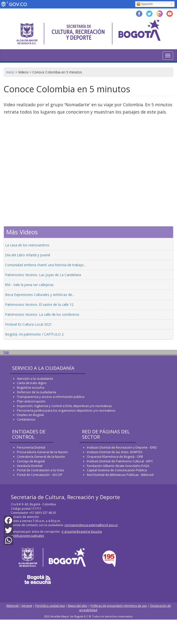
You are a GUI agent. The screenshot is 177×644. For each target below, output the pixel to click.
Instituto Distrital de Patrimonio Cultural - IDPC (120, 461)
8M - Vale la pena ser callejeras (29, 285)
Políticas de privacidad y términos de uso (119, 606)
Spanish (145, 4)
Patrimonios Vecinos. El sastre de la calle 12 (39, 304)
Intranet (27, 606)
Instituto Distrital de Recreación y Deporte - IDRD (122, 447)
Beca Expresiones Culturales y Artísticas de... (40, 295)
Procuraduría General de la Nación (42, 452)
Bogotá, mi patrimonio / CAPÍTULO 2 (34, 334)
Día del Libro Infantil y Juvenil (28, 255)
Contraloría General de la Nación (41, 457)
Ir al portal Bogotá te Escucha (82, 532)
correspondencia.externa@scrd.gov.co (91, 525)
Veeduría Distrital (30, 466)
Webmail (13, 606)
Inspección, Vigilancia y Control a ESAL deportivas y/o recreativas (64, 406)
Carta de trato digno (32, 383)
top (6, 352)
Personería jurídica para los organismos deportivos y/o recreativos (66, 410)
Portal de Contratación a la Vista (40, 470)
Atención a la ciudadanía (35, 379)
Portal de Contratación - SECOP (40, 475)
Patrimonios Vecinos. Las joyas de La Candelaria (43, 275)
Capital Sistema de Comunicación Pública (117, 470)
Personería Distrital (31, 447)
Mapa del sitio (78, 606)
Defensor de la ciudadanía (37, 392)
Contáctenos (26, 419)
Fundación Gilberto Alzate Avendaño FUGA (118, 466)
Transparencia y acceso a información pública (51, 397)
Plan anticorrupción (31, 401)
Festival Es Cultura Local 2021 (28, 324)
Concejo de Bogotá (31, 461)
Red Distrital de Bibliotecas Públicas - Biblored (120, 475)
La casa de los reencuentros (27, 245)
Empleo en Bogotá (30, 415)
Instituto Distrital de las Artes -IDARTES (115, 452)
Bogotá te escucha (31, 387)
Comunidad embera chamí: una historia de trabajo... (45, 265)
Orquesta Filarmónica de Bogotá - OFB (115, 457)
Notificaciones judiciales (27, 536)
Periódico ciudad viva (50, 606)
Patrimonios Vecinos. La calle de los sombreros (42, 314)
